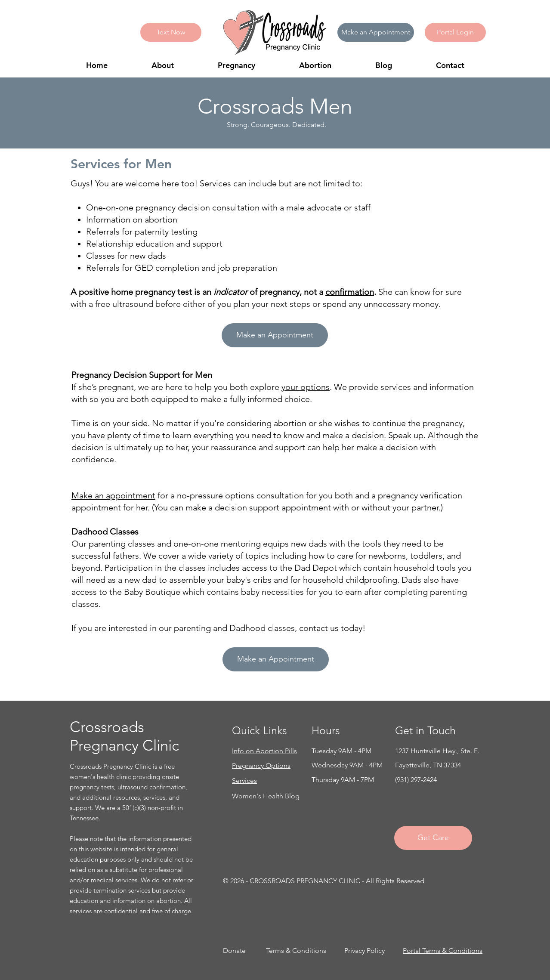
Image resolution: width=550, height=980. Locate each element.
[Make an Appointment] (376, 32)
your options (306, 387)
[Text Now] (171, 32)
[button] (455, 32)
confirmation (350, 292)
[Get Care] (433, 838)
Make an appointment (113, 495)
